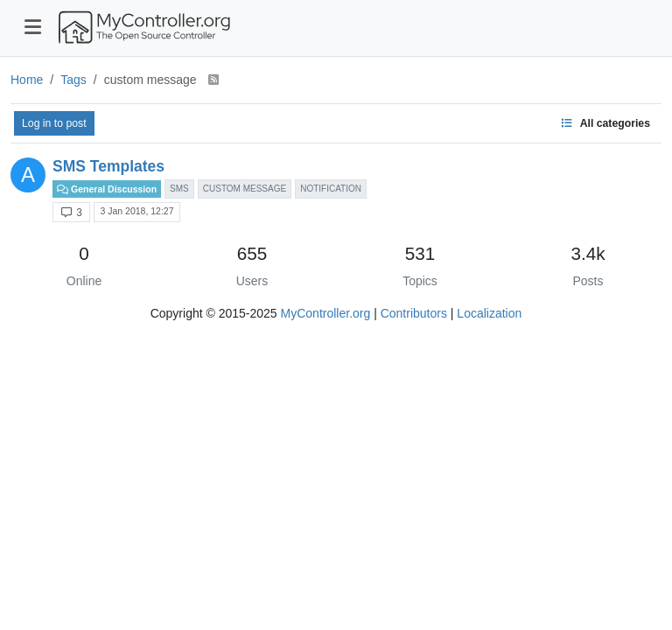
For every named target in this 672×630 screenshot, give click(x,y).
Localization (489, 313)
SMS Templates (108, 166)
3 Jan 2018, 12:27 (136, 211)
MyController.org (326, 313)
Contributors (414, 313)
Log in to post (54, 123)
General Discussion (107, 189)
